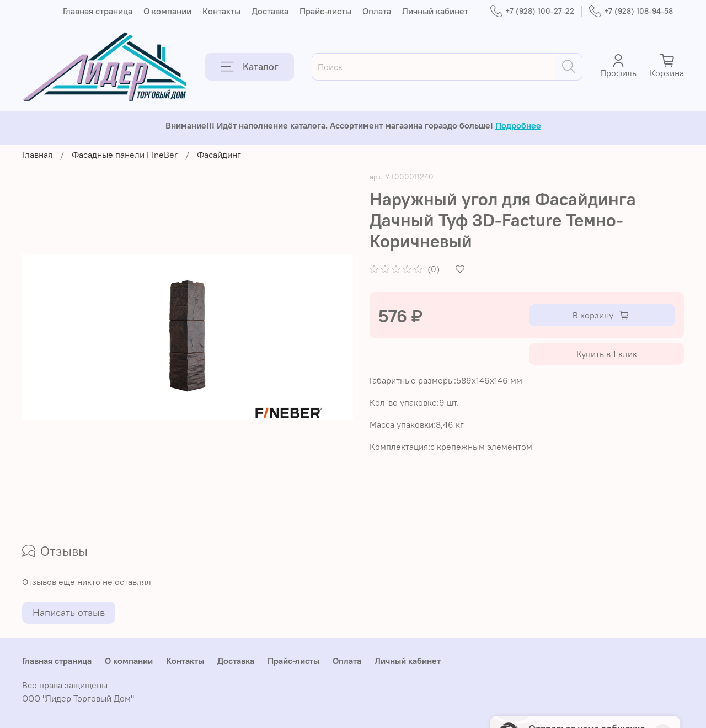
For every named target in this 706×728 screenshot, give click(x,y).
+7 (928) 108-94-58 (631, 11)
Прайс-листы (325, 11)
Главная (37, 155)
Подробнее (518, 125)
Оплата (377, 11)
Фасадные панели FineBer (125, 155)
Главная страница (98, 11)
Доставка (270, 11)
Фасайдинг (219, 155)
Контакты (221, 11)
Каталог (250, 67)
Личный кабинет (435, 11)
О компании (167, 11)
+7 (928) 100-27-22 (532, 11)
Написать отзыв (69, 612)
